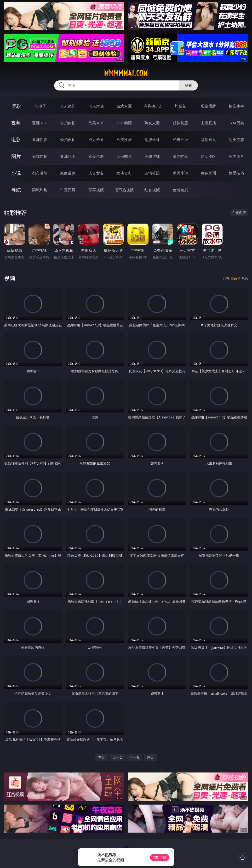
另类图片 (236, 156)
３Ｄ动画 (124, 123)
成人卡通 (96, 140)
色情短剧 (180, 190)
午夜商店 (68, 190)
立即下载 (160, 857)
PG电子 (40, 106)
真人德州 (68, 106)
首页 (102, 757)
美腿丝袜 (152, 156)
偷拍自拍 (68, 140)
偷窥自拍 (40, 156)
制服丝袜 (152, 140)
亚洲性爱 (40, 140)
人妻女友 (96, 173)
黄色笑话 (208, 173)
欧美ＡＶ (96, 123)
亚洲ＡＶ (40, 123)
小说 (16, 173)
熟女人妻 (152, 123)
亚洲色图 (68, 156)
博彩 (16, 106)
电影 (16, 139)
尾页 (150, 757)
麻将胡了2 (152, 106)
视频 (16, 123)
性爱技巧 (236, 173)
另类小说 (180, 173)
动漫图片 (124, 156)
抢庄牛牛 (236, 106)
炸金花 (180, 106)
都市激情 (40, 173)
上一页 (118, 757)
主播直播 (208, 123)
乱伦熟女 (208, 140)
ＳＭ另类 (236, 123)
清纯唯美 (180, 156)
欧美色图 (96, 156)
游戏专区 (124, 106)
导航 (16, 190)
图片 (16, 156)
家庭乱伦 (68, 173)
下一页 (134, 757)
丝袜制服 (180, 123)
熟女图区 (208, 156)
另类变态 (236, 140)
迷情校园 (152, 173)
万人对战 (96, 106)
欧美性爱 (124, 140)
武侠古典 (124, 173)
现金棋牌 (208, 106)
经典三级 (180, 140)
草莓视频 (96, 190)
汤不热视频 (124, 190)
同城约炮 (40, 190)
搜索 (188, 85)
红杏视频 (152, 190)
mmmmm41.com (126, 73)
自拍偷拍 (68, 123)
